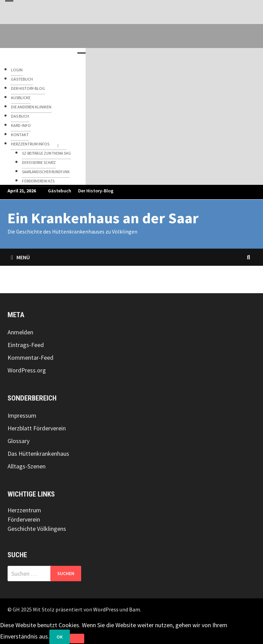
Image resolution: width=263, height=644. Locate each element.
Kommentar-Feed (30, 357)
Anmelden (20, 332)
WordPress (106, 609)
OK (60, 637)
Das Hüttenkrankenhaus (38, 454)
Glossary (18, 441)
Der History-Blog (96, 191)
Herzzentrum (24, 510)
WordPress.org (27, 370)
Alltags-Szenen (27, 466)
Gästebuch (60, 191)
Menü (20, 257)
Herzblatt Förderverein (37, 428)
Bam (135, 609)
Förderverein (24, 519)
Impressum (22, 415)
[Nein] (77, 639)
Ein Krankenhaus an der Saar (103, 218)
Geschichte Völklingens (37, 529)
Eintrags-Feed (26, 345)
